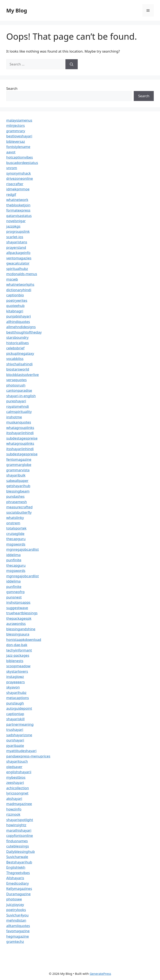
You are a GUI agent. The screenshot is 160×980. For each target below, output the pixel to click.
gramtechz (15, 941)
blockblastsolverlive (22, 375)
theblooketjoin (18, 205)
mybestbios (16, 777)
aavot (11, 152)
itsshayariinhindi (20, 433)
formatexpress (18, 210)
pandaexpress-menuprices (28, 756)
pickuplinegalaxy (20, 353)
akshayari (14, 798)
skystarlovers (17, 671)
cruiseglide (15, 534)
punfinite (14, 560)
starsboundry (17, 337)
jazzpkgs (13, 226)
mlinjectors (16, 125)
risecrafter (15, 184)
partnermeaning (20, 724)
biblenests (15, 661)
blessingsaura (18, 634)
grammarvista (18, 470)
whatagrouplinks (20, 428)
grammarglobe (19, 465)
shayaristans (17, 242)
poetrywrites (17, 300)
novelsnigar (16, 221)
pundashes (15, 496)
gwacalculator (18, 263)
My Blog (17, 10)
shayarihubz (16, 693)
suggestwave (17, 608)
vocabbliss (15, 359)
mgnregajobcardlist (22, 549)
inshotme (14, 417)
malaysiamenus (19, 120)
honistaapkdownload (24, 640)
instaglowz (15, 677)
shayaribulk (16, 475)
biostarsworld (18, 369)
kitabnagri (15, 311)
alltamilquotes (18, 926)
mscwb (12, 279)
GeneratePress (100, 974)
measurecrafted (19, 507)
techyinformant (19, 650)
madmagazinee (19, 804)
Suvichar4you (17, 915)
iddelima (13, 555)
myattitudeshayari (21, 751)
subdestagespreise (22, 438)
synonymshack (19, 173)
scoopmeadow (18, 666)
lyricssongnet (17, 793)
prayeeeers (16, 682)
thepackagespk (19, 618)
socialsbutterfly (19, 512)
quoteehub (15, 306)
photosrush (16, 385)
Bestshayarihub (19, 862)
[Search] (72, 64)
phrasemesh (17, 502)
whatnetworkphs (20, 284)
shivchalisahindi (19, 364)
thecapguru (16, 539)
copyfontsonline (20, 835)
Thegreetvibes (18, 873)
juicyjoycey (15, 904)
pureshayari (16, 401)
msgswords (16, 544)
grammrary (16, 131)
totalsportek (16, 528)
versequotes (16, 380)
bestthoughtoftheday (24, 332)
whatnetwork (17, 200)
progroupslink (18, 231)
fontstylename (18, 147)
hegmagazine (17, 936)
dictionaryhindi (19, 290)
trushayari (15, 729)
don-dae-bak (17, 645)
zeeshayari (15, 782)
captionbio (15, 295)
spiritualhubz (17, 269)
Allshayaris (15, 878)
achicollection (18, 788)
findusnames (17, 841)
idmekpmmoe (18, 189)
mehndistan (16, 920)
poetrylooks (16, 910)
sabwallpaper (17, 481)
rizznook (13, 814)
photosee (14, 899)
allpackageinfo (18, 253)
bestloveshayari (19, 136)
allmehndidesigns (21, 327)
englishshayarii (19, 772)
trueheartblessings (22, 613)
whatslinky (15, 518)
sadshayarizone (19, 735)
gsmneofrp (15, 592)
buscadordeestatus (22, 163)
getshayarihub (18, 486)
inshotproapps (18, 602)
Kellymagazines (19, 888)
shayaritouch (17, 761)
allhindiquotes (18, 322)
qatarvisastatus (19, 216)
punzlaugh (15, 703)
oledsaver (14, 767)
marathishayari (19, 830)
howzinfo (14, 809)
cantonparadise (19, 390)
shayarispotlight (20, 820)
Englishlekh (16, 867)
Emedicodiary (17, 883)
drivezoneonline (20, 178)
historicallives (17, 343)
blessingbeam (18, 491)
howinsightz (16, 825)
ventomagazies (19, 258)
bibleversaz (16, 141)
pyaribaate (15, 745)
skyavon (13, 687)
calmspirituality (19, 412)
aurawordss (16, 624)
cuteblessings (18, 846)
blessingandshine (21, 629)
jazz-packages (18, 655)
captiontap (15, 714)
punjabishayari (19, 316)
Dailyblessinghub (21, 851)
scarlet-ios (15, 237)
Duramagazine (18, 894)
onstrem (13, 523)
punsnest (14, 597)
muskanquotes (19, 422)
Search (12, 88)
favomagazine (18, 931)
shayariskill (15, 719)
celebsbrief (15, 348)
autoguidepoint (19, 708)
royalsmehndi (18, 406)
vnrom (12, 168)
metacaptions (18, 698)
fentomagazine (19, 459)
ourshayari (15, 740)
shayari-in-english (21, 396)
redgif (11, 194)
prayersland (16, 247)
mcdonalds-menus (22, 274)
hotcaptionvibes (20, 157)
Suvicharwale (17, 857)
